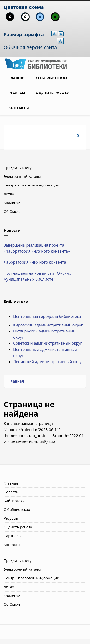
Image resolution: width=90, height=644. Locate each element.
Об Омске (12, 211)
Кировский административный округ (48, 325)
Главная (17, 78)
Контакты (19, 108)
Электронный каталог (23, 176)
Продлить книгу (18, 168)
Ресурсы (17, 93)
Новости (11, 492)
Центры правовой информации (31, 185)
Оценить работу (52, 93)
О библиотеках (52, 78)
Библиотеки (14, 501)
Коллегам (12, 203)
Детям (9, 194)
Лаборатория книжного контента (35, 262)
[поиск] (37, 134)
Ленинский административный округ (48, 362)
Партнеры (12, 536)
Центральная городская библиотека (47, 316)
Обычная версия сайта (30, 47)
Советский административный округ (48, 343)
